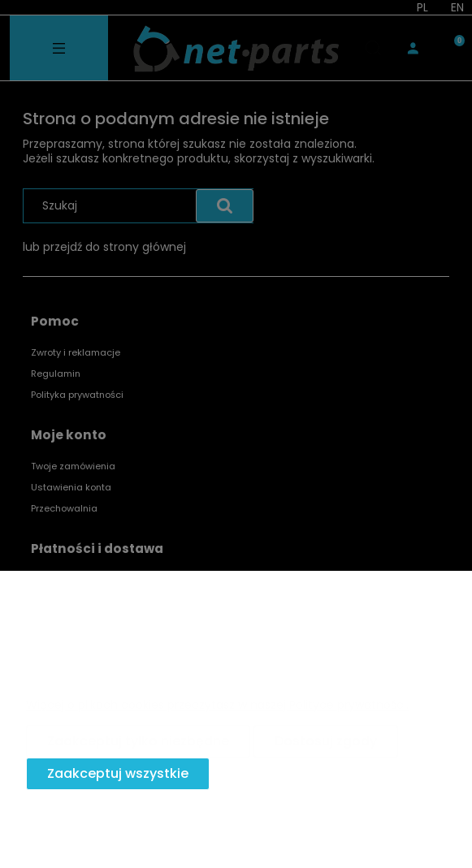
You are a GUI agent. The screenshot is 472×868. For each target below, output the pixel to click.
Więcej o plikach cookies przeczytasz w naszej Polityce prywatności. (217, 705)
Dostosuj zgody (326, 741)
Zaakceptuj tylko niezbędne (138, 741)
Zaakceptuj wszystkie (118, 773)
